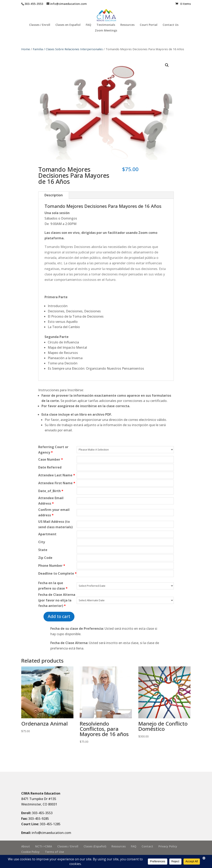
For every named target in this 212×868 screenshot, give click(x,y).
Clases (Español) (95, 846)
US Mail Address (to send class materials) (55, 524)
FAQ (89, 25)
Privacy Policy (168, 846)
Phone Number (52, 566)
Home (26, 49)
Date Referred (50, 467)
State (43, 550)
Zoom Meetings (106, 31)
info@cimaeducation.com (51, 833)
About (26, 846)
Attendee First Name (57, 483)
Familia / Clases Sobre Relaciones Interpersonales (68, 49)
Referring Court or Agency (53, 450)
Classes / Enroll (40, 25)
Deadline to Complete (57, 573)
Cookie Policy (30, 852)
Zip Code (45, 558)
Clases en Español (68, 25)
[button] (167, 65)
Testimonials (106, 25)
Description (54, 195)
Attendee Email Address (51, 501)
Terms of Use (54, 852)
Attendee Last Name (57, 475)
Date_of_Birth (51, 491)
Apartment (47, 534)
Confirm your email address (54, 512)
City (42, 542)
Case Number (51, 459)
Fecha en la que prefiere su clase (53, 586)
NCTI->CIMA (44, 846)
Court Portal (149, 25)
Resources (127, 25)
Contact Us (171, 25)
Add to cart (59, 616)
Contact (147, 846)
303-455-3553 (42, 813)
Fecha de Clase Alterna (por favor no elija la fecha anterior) (57, 600)
